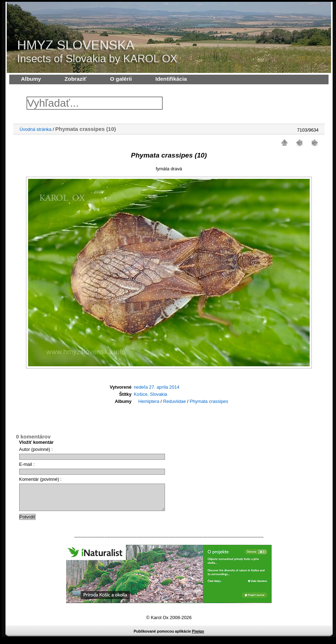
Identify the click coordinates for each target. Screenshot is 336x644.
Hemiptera (149, 401)
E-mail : (27, 464)
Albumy (31, 79)
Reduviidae (175, 401)
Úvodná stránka (36, 129)
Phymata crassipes (209, 401)
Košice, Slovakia (150, 394)
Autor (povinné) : (36, 449)
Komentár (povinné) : (41, 479)
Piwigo (198, 637)
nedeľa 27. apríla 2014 (156, 387)
